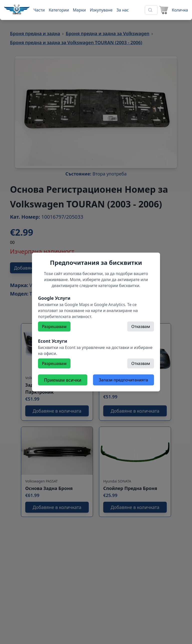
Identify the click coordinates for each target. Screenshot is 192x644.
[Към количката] (173, 10)
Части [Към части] (39, 10)
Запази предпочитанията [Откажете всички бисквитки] (123, 380)
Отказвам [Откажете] (141, 326)
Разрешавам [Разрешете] (54, 326)
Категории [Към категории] (59, 10)
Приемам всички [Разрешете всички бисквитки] (63, 380)
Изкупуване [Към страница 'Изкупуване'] (101, 10)
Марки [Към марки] (79, 10)
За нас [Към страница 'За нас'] (123, 10)
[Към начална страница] (17, 9)
